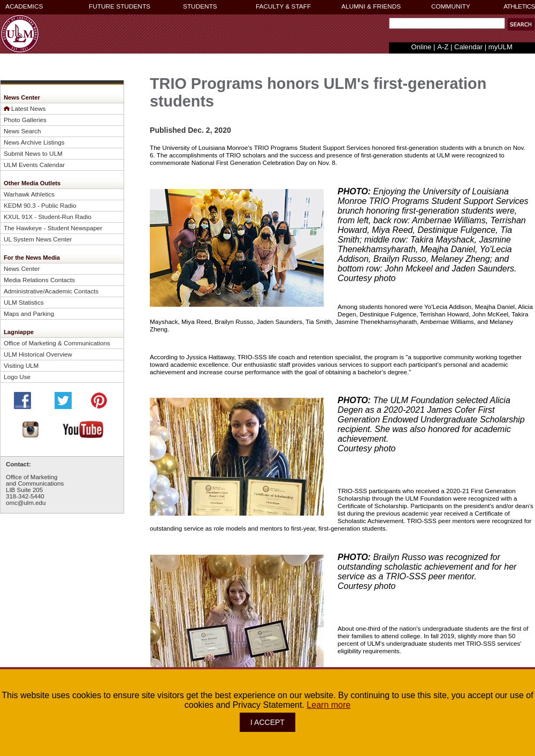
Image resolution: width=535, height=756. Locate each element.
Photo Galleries (25, 120)
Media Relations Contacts (39, 280)
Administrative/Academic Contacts (51, 291)
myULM (500, 47)
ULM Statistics (24, 302)
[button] (521, 24)
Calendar (468, 47)
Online (422, 47)
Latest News (28, 108)
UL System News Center (38, 239)
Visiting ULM (21, 365)
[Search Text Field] (447, 23)
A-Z (443, 47)
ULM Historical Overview (38, 354)
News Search (22, 131)
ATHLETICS (519, 6)
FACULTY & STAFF (283, 6)
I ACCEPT (267, 722)
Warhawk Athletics (29, 194)
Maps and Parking (29, 313)
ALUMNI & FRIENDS (371, 6)
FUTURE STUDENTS (120, 6)
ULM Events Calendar (34, 165)
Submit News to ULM (33, 153)
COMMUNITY (451, 6)
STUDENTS (200, 6)
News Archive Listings (34, 142)
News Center (22, 269)
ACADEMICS (24, 6)
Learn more (328, 705)
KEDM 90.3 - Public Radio (40, 205)
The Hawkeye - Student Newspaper (53, 228)
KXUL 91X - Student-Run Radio (48, 217)
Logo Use (17, 377)
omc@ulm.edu (26, 503)
